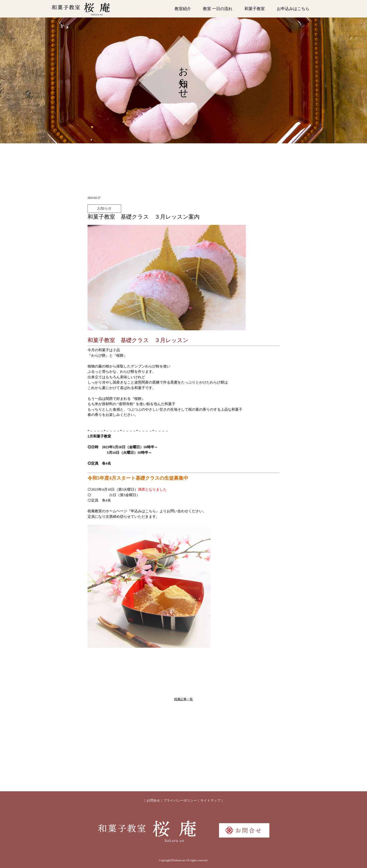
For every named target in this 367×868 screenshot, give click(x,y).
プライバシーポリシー (180, 801)
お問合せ (153, 801)
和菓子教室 (255, 9)
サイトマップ (210, 801)
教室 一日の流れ (218, 9)
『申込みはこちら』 (143, 511)
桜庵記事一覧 (183, 699)
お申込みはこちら (293, 9)
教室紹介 (183, 9)
